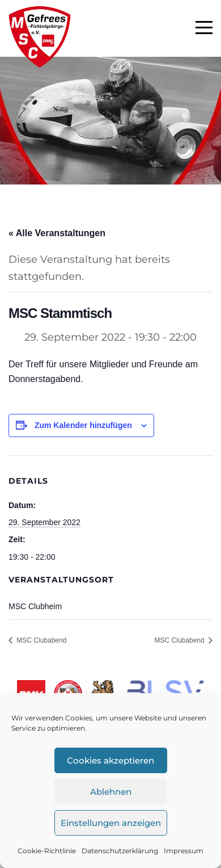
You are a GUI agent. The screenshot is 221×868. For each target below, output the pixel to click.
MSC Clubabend (41, 640)
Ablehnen (111, 792)
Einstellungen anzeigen (111, 823)
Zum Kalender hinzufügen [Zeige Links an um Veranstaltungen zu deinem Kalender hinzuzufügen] (83, 425)
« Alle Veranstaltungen (57, 233)
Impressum (184, 851)
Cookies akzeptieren (110, 760)
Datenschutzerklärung (120, 851)
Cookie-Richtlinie (47, 851)
